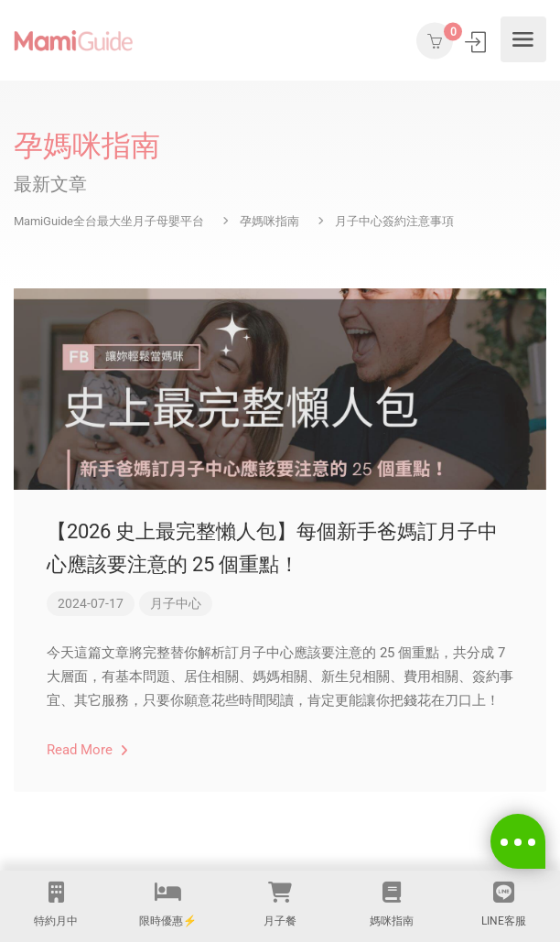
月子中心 (176, 603)
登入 (477, 42)
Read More (87, 750)
